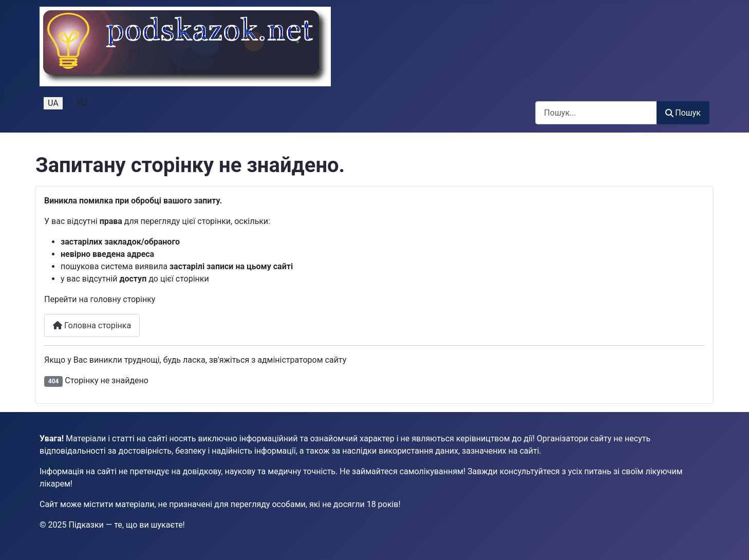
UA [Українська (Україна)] (53, 103)
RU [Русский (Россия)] (82, 103)
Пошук (683, 113)
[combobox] (596, 113)
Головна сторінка (92, 325)
